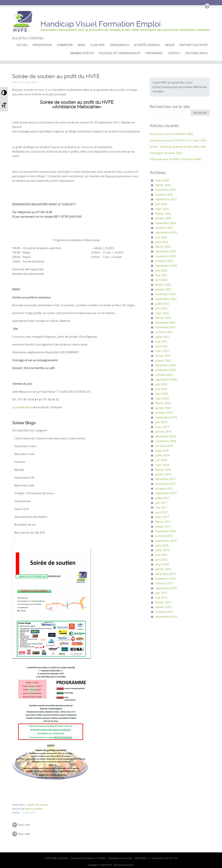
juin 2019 (161, 422)
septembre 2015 (166, 588)
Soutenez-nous (196, 53)
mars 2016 (162, 564)
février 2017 (163, 522)
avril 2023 (162, 280)
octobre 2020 (164, 375)
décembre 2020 (166, 365)
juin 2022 (161, 308)
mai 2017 (161, 508)
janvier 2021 (163, 361)
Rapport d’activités (194, 45)
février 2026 (163, 185)
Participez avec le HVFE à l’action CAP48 (175, 159)
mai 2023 (161, 275)
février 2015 (163, 602)
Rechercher (200, 113)
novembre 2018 (166, 441)
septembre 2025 (166, 199)
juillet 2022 (162, 304)
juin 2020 (161, 384)
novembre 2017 (166, 484)
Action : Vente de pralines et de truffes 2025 (178, 147)
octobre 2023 (164, 261)
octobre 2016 (164, 536)
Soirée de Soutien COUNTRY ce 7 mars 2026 (178, 141)
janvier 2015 (163, 607)
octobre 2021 (164, 332)
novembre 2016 (166, 531)
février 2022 (163, 318)
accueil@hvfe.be (23, 407)
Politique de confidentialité (120, 53)
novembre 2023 (166, 256)
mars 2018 (162, 465)
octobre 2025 (164, 195)
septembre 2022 (166, 299)
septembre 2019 (166, 417)
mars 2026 (162, 180)
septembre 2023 (166, 266)
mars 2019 (162, 427)
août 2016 (162, 546)
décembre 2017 (166, 479)
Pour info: (24, 825)
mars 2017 (162, 517)
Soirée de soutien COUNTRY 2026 (171, 134)
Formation (65, 45)
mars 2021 (162, 351)
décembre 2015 (166, 574)
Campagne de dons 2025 (166, 153)
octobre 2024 (164, 228)
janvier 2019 (163, 432)
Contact (174, 53)
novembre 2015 (166, 579)
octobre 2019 (164, 413)
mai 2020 (161, 389)
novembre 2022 (166, 294)
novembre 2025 (166, 190)
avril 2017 (162, 512)
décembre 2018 (166, 437)
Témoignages (119, 45)
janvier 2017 (163, 527)
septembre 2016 (166, 541)
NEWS (81, 45)
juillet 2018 (162, 455)
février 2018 (163, 470)
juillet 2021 (162, 337)
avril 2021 (162, 346)
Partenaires (154, 53)
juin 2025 (161, 204)
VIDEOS (170, 45)
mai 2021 (161, 342)
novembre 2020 (166, 370)
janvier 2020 (163, 408)
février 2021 (163, 356)
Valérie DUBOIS (34, 809)
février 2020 (163, 403)
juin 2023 (161, 271)
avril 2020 (162, 394)
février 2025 (163, 214)
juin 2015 (161, 593)
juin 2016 (161, 555)
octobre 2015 (164, 583)
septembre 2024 (166, 233)
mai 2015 (161, 598)
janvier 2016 (163, 569)
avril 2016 (162, 560)
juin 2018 (161, 460)
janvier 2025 (163, 218)
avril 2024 (162, 242)
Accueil (22, 45)
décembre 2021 (166, 323)
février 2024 (163, 247)
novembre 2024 (166, 223)
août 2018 (162, 451)
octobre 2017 (164, 489)
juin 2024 (161, 237)
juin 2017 (161, 503)
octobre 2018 (164, 446)
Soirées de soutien (38, 805)
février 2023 (163, 285)
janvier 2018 (163, 474)
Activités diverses (147, 45)
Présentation (42, 45)
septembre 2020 (166, 380)
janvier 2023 (163, 289)
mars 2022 (162, 313)
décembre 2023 (166, 251)
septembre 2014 (166, 617)
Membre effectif (82, 53)
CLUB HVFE (98, 45)
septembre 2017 (166, 493)
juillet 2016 (162, 550)
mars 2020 (162, 398)
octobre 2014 (164, 612)
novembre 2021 (166, 327)
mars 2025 (162, 209)
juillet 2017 (162, 498)
